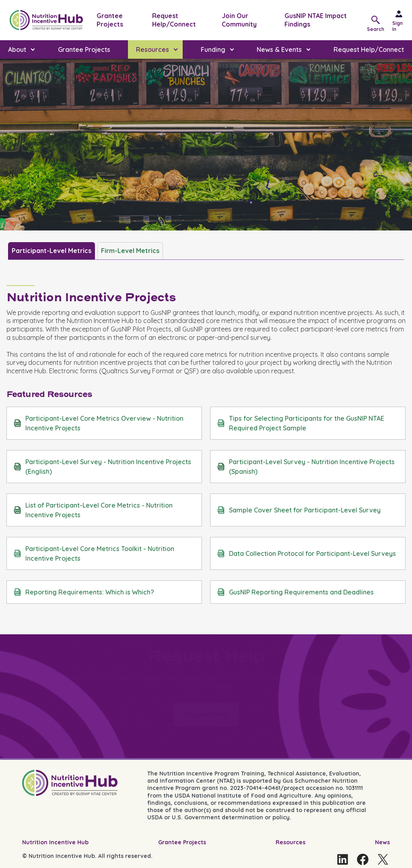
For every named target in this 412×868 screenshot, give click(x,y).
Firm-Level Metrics (130, 251)
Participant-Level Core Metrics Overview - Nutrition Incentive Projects (98, 423)
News (382, 842)
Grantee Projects (110, 20)
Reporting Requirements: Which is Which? (84, 592)
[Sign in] (402, 20)
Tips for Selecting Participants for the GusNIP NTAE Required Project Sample (301, 423)
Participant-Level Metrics (51, 251)
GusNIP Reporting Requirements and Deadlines (295, 592)
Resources (290, 842)
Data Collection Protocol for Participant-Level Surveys (306, 553)
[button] (378, 23)
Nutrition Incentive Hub (55, 842)
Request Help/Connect (174, 20)
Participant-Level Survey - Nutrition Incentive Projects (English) (102, 467)
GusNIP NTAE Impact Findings (316, 20)
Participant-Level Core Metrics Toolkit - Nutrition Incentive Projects (94, 553)
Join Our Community (239, 20)
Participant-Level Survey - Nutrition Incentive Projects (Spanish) (306, 467)
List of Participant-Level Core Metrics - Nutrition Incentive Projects (93, 510)
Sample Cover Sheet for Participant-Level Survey (299, 510)
